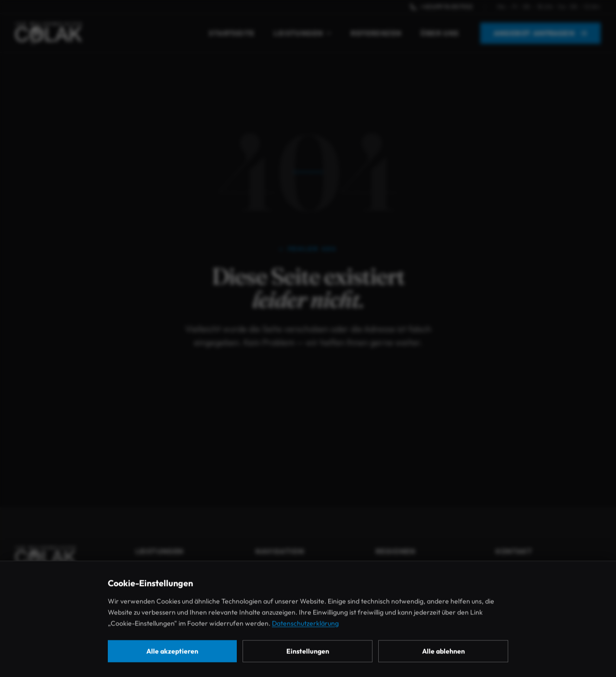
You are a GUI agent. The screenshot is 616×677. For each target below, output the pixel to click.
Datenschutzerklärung (305, 640)
